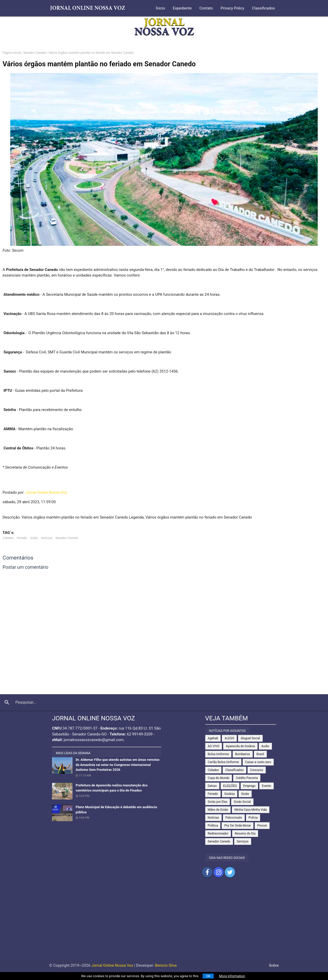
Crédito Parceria (247, 778)
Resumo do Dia (245, 834)
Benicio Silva (166, 965)
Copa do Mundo (219, 778)
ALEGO (229, 738)
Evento (266, 786)
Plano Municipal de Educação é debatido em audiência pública (116, 810)
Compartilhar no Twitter (230, 872)
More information (232, 976)
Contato (206, 8)
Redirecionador (218, 834)
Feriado (22, 538)
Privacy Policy (232, 8)
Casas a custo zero (258, 762)
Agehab (213, 738)
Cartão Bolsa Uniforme (223, 762)
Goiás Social (242, 802)
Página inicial (12, 53)
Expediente (182, 8)
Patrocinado (234, 818)
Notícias (47, 538)
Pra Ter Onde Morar (237, 826)
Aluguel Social (250, 738)
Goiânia (230, 794)
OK (208, 976)
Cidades (8, 538)
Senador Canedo (35, 53)
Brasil (260, 754)
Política (213, 826)
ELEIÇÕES (230, 786)
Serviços (243, 841)
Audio (265, 746)
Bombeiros (243, 754)
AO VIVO (214, 746)
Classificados (263, 8)
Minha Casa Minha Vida (251, 810)
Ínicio (160, 8)
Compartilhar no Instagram (219, 872)
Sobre (274, 965)
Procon (262, 826)
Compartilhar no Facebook (207, 872)
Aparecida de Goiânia (240, 746)
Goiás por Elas (218, 802)
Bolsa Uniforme (218, 754)
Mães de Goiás (218, 810)
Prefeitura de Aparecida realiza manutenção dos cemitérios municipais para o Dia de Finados (112, 788)
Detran (212, 786)
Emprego (249, 786)
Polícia (253, 818)
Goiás (34, 538)
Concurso (257, 770)
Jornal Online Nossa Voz (46, 492)
